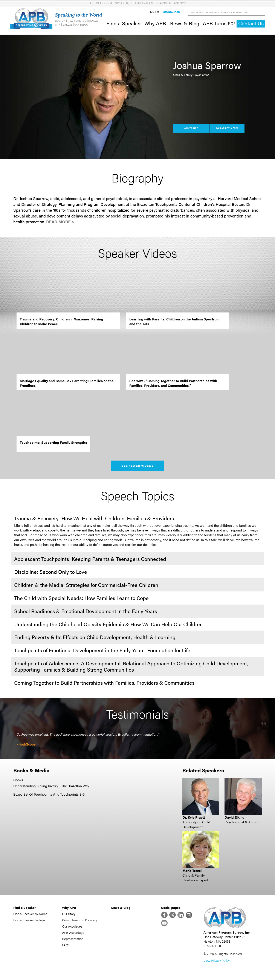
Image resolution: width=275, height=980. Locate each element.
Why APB (155, 23)
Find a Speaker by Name (30, 914)
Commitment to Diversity (80, 920)
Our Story (69, 914)
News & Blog (184, 23)
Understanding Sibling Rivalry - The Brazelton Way (51, 786)
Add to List (191, 128)
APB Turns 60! (219, 23)
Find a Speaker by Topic (30, 920)
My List (155, 12)
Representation (73, 939)
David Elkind (235, 817)
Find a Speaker (124, 23)
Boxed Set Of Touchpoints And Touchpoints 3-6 (49, 794)
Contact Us (251, 24)
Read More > (60, 222)
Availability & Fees (227, 128)
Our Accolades (72, 926)
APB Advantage (73, 932)
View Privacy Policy (217, 961)
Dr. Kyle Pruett (194, 817)
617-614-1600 (172, 12)
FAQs (66, 945)
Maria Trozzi (192, 871)
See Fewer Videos (138, 465)
